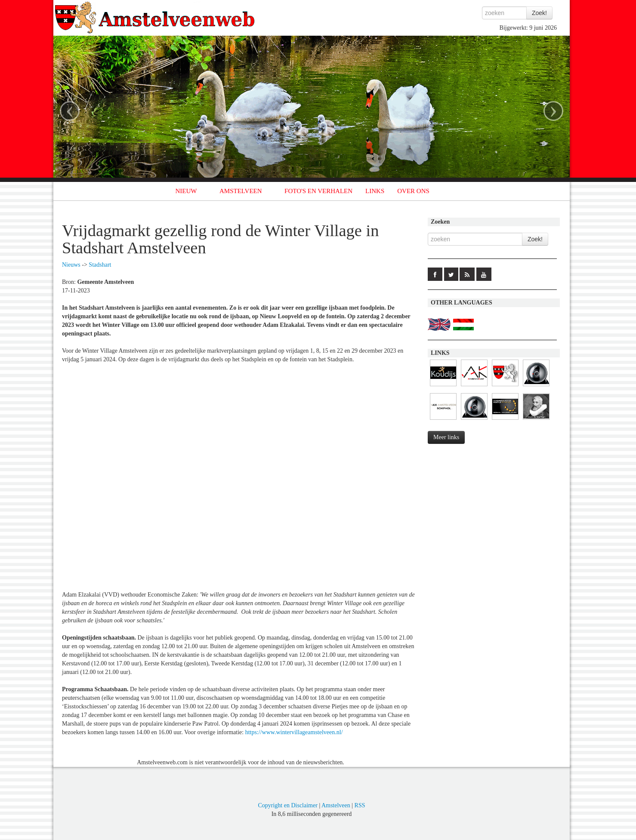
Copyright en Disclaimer (287, 805)
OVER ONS (413, 191)
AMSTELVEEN (241, 191)
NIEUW (186, 191)
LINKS (375, 191)
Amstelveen (336, 805)
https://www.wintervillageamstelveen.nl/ (294, 732)
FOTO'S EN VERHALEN (318, 191)
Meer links (446, 437)
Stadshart (100, 265)
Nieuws (71, 265)
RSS (360, 805)
